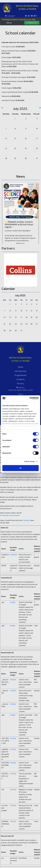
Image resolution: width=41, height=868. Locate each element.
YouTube (13, 680)
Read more (21, 243)
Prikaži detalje (29, 461)
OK (21, 468)
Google (13, 602)
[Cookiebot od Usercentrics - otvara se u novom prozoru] (30, 398)
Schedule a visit (32, 23)
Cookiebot (26, 520)
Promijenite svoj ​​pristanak (10, 515)
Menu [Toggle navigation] (9, 23)
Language (10, 16)
